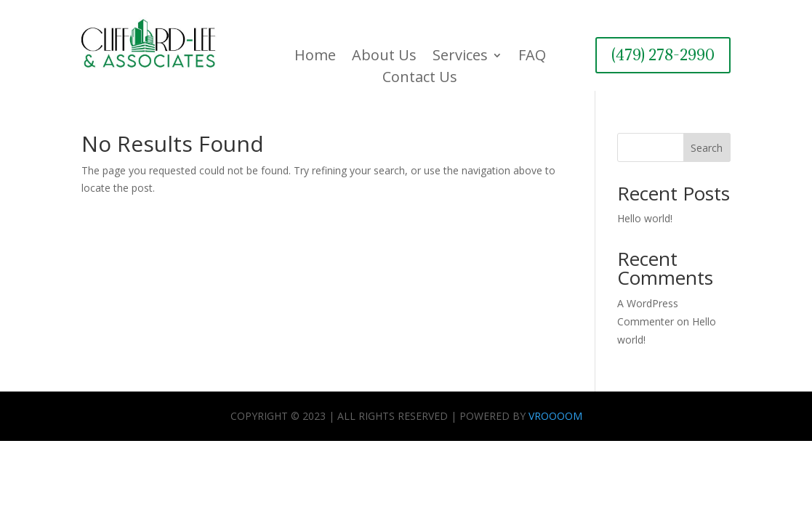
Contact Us (420, 79)
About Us (384, 57)
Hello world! (645, 218)
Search (707, 148)
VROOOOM (555, 416)
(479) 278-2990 (663, 55)
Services (460, 57)
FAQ (532, 57)
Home (315, 57)
